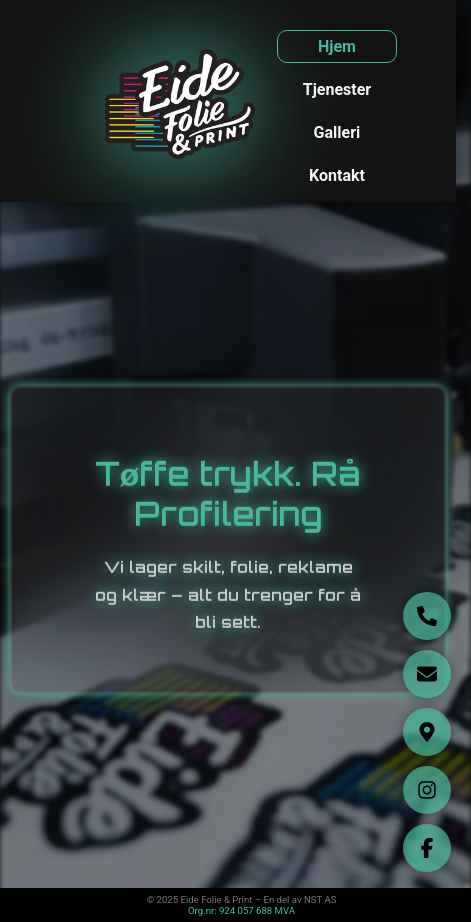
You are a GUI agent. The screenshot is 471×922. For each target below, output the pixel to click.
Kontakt (337, 175)
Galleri (337, 132)
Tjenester (337, 89)
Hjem (337, 46)
